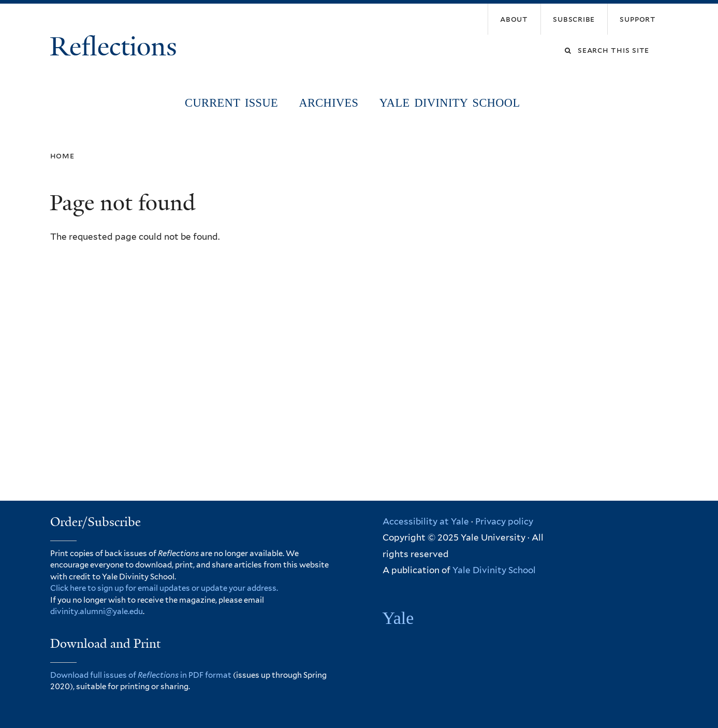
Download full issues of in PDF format (141, 675)
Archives (328, 103)
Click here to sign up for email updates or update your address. (164, 588)
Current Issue (231, 103)
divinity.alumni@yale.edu (97, 611)
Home (62, 156)
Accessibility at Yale (426, 521)
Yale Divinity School (450, 103)
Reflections (117, 47)
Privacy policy (504, 521)
